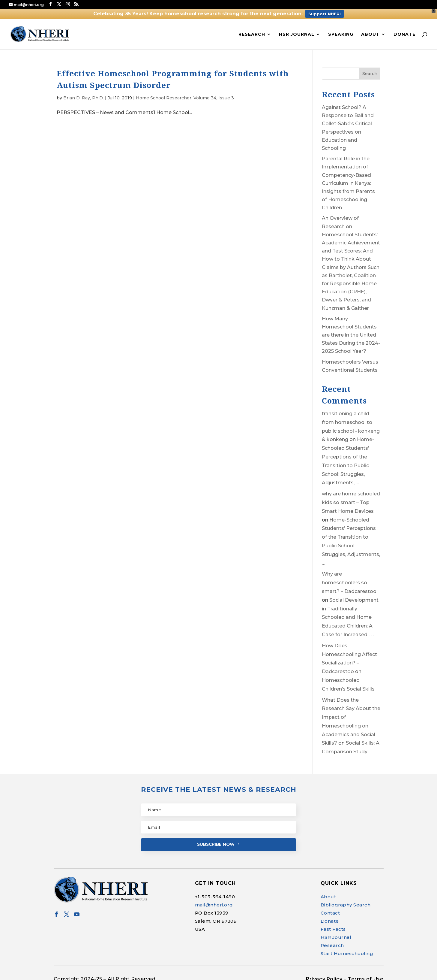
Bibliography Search (346, 900)
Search (370, 69)
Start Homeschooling (347, 949)
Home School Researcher (164, 93)
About (370, 30)
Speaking (341, 30)
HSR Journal (297, 30)
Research (252, 30)
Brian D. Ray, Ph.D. (84, 93)
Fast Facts (333, 925)
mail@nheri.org (214, 900)
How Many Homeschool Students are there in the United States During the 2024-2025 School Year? (351, 331)
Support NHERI (325, 14)
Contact (330, 908)
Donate (404, 30)
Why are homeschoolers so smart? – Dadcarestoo (349, 578)
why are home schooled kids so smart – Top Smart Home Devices (351, 498)
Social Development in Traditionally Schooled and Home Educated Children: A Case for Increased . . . (350, 613)
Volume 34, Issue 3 (214, 93)
